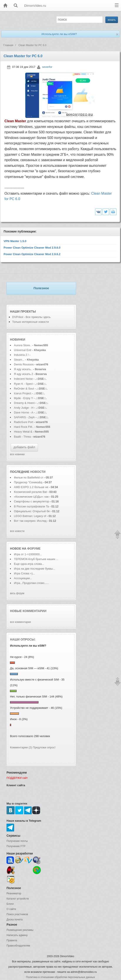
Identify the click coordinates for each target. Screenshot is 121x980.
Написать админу (17, 935)
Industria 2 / (22, 355)
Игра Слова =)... (24, 573)
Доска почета (15, 920)
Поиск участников (17, 914)
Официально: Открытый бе (32, 511)
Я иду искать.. (23, 369)
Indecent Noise (23, 379)
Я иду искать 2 (23, 374)
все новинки (17, 454)
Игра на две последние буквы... (35, 569)
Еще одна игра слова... (29, 564)
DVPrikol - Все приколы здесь (31, 317)
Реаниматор (14, 893)
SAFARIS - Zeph (24, 417)
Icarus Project (22, 393)
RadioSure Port (24, 422)
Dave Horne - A (23, 412)
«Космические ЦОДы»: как (31, 497)
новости (38, 472)
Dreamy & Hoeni (24, 403)
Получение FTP (16, 846)
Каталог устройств (18, 899)
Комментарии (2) (21, 747)
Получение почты (17, 841)
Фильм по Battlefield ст (29, 477)
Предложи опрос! (44, 747)
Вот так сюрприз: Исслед (30, 521)
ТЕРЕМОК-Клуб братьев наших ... (36, 559)
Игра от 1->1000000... (28, 554)
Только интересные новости (31, 322)
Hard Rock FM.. (24, 427)
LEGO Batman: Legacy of (30, 516)
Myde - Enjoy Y (23, 398)
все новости (17, 531)
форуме (34, 549)
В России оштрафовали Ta (31, 506)
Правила (12, 940)
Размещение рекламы (20, 930)
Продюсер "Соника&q (28, 482)
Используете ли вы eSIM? (59, 34)
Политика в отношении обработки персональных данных (60, 977)
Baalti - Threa (22, 437)
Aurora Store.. (23, 345)
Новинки (18, 339)
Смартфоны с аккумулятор (31, 501)
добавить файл (24, 447)
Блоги (10, 904)
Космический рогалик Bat (30, 492)
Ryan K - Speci (23, 384)
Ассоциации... (23, 578)
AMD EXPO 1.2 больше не (31, 487)
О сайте (11, 909)
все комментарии (20, 622)
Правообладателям (18, 946)
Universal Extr (23, 350)
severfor (47, 67)
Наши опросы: (23, 639)
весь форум (17, 593)
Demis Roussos (24, 364)
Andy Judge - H (24, 408)
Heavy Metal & (23, 432)
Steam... (19, 360)
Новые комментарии (28, 611)
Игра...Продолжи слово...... (31, 583)
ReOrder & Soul (24, 389)
